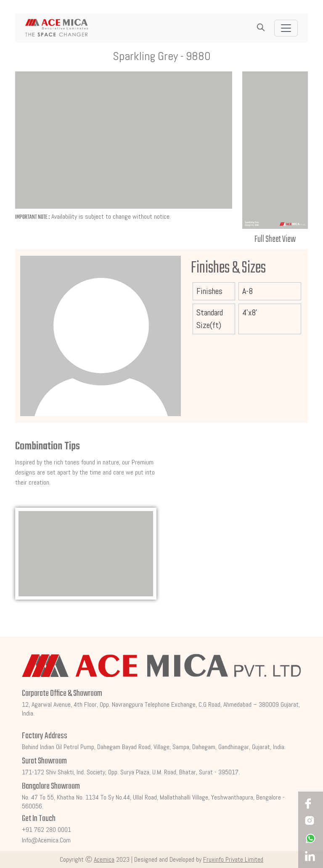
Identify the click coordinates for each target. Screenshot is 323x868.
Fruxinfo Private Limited (233, 859)
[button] (261, 28)
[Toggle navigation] (286, 28)
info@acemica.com (46, 840)
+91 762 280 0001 (46, 830)
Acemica (104, 859)
